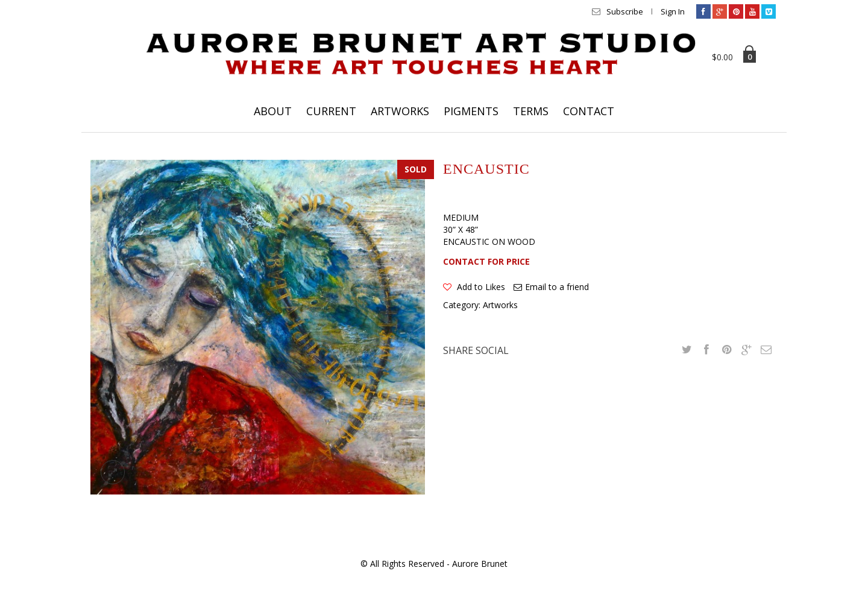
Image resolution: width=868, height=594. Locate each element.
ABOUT (273, 111)
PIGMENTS (471, 111)
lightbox (113, 472)
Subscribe (625, 11)
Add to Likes (480, 287)
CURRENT (331, 111)
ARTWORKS (400, 111)
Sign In (673, 11)
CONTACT (589, 111)
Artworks (500, 305)
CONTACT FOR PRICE (486, 261)
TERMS (531, 111)
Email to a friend (557, 287)
